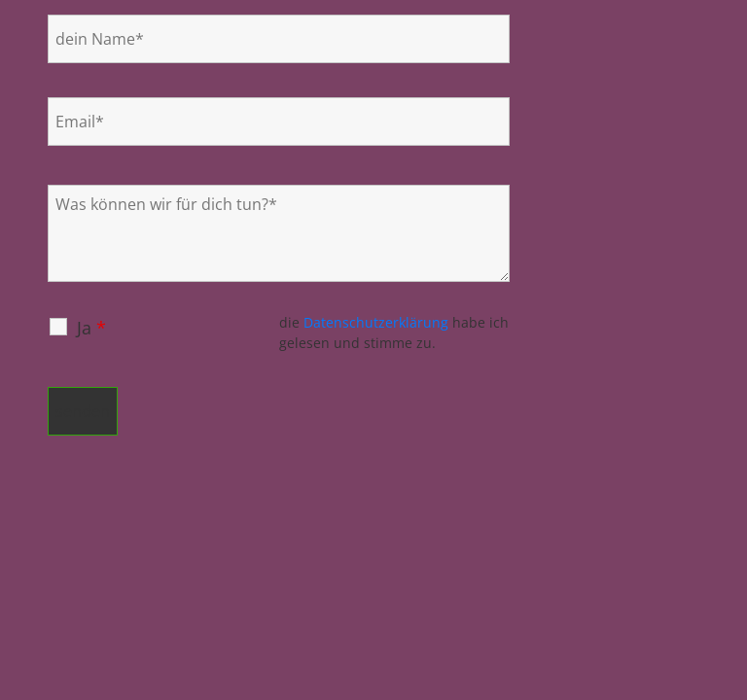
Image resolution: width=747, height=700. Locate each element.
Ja (91, 328)
